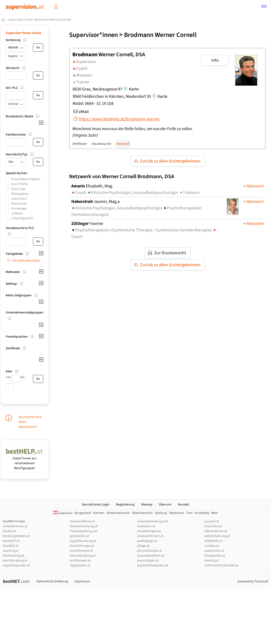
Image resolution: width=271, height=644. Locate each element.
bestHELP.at (11, 541)
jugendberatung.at (83, 541)
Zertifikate (79, 144)
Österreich (63, 513)
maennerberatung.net (153, 521)
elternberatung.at (15, 560)
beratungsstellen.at (16, 536)
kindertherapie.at (82, 546)
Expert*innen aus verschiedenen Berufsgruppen (24, 461)
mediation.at (146, 526)
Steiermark (176, 513)
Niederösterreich (118, 513)
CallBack (17, 213)
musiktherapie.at (149, 531)
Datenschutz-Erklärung (52, 581)
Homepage (19, 208)
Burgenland (83, 513)
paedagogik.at (147, 541)
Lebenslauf (19, 199)
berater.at (9, 531)
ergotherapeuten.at (16, 565)
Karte (131, 89)
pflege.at (143, 546)
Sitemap (147, 505)
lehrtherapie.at (80, 560)
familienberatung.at (84, 526)
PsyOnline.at (213, 526)
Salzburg (161, 513)
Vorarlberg (202, 513)
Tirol (189, 513)
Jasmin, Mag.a (96, 202)
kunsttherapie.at (81, 551)
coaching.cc (11, 551)
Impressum (82, 581)
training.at (212, 560)
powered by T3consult (253, 581)
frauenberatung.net (84, 531)
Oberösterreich (142, 513)
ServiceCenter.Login (96, 505)
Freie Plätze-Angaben (26, 179)
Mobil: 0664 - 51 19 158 (93, 103)
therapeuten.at (215, 556)
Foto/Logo (19, 189)
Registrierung (125, 505)
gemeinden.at (80, 536)
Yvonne (87, 224)
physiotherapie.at (150, 551)
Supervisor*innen (21, 20)
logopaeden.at (80, 565)
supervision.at (214, 551)
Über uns (165, 505)
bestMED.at (10, 546)
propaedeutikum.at (151, 556)
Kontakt (184, 505)
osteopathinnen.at (150, 536)
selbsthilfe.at (213, 541)
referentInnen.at (216, 531)
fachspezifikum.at (82, 521)
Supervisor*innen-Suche (23, 33)
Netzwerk (123, 144)
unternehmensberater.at (221, 565)
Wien (215, 513)
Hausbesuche (101, 144)
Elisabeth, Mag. (92, 186)
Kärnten (99, 513)
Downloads (19, 204)
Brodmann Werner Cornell (53, 20)
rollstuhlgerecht (22, 218)
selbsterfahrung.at (217, 536)
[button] (264, 7)
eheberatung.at (13, 556)
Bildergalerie (20, 194)
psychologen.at (148, 560)
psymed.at (212, 521)
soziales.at (212, 546)
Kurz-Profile (19, 184)
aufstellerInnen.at (15, 526)
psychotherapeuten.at (153, 565)
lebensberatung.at (83, 556)
